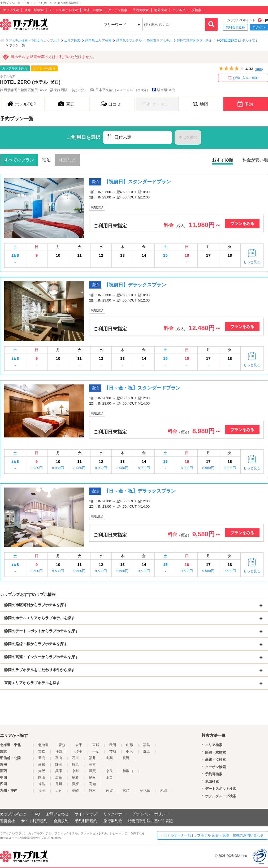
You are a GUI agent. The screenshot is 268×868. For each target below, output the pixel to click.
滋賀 (92, 771)
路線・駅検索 (34, 10)
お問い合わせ (57, 814)
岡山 (42, 778)
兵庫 (59, 771)
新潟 (42, 758)
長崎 (75, 790)
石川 (75, 758)
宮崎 (126, 790)
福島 (146, 745)
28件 (259, 69)
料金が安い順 (255, 160)
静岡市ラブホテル (159, 41)
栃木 (129, 752)
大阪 (42, 771)
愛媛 (75, 784)
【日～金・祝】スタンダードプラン (142, 388)
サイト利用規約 (34, 821)
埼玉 (79, 752)
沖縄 (163, 790)
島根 (92, 778)
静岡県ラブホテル (129, 41)
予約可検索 (141, 10)
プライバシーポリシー (150, 814)
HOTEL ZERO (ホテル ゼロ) (237, 41)
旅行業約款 (113, 821)
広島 (59, 778)
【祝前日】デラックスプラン (135, 285)
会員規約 (61, 821)
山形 (129, 745)
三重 (92, 765)
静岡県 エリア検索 (98, 41)
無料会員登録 (235, 27)
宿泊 (46, 160)
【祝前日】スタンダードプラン (137, 182)
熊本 (92, 790)
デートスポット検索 (63, 10)
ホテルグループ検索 (187, 10)
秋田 (113, 745)
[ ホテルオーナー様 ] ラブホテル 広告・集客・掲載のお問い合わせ (213, 835)
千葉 (96, 752)
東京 (42, 752)
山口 (109, 778)
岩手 (79, 745)
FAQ (36, 814)
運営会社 (7, 821)
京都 (75, 771)
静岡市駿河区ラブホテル (194, 41)
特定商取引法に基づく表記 (150, 821)
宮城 (96, 745)
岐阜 (75, 765)
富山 (59, 758)
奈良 (109, 771)
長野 (126, 758)
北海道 (43, 745)
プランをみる (242, 223)
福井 (92, 758)
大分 (59, 790)
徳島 (42, 784)
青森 (62, 745)
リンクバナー (115, 814)
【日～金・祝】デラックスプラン (140, 491)
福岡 (42, 790)
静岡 (59, 765)
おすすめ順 (223, 160)
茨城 (113, 752)
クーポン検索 (118, 10)
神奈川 (60, 752)
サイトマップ (86, 814)
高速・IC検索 (93, 10)
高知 (92, 784)
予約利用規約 (86, 821)
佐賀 (109, 790)
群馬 (146, 752)
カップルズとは (13, 814)
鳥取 (75, 778)
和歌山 (128, 771)
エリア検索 (11, 10)
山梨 (109, 758)
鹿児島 (145, 790)
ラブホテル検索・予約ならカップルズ (32, 41)
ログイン (259, 27)
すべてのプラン (19, 160)
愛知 (42, 765)
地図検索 (161, 10)
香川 (59, 784)
